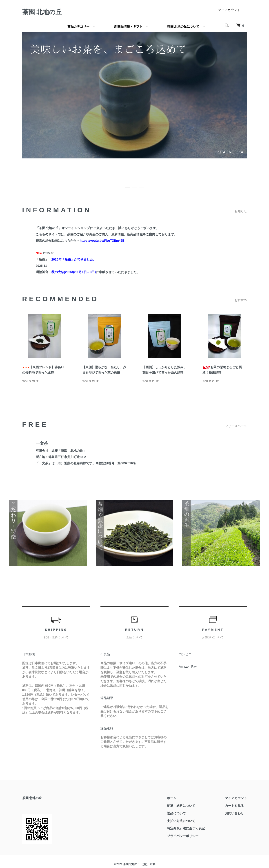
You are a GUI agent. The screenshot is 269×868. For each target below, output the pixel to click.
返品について (176, 813)
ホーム (172, 798)
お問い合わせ (234, 813)
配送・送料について (181, 806)
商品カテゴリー (78, 26)
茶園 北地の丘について (183, 26)
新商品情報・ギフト (128, 26)
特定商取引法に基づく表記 (186, 828)
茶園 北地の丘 (42, 12)
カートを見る (234, 806)
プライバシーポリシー (183, 836)
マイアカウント (229, 10)
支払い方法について (181, 821)
